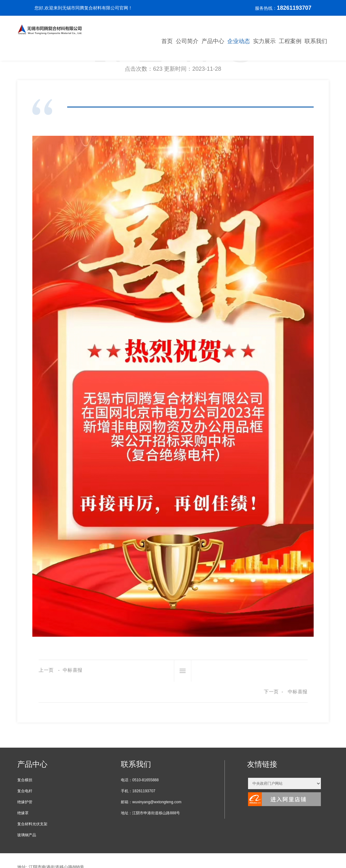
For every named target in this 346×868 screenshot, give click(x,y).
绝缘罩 (23, 791)
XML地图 (71, 854)
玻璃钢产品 (27, 813)
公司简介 (187, 41)
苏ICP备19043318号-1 (39, 854)
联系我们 (316, 41)
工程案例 (290, 41)
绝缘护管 (25, 780)
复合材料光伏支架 (32, 802)
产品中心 (213, 41)
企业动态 (239, 41)
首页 (167, 41)
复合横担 (25, 758)
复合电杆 (25, 769)
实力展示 (264, 41)
